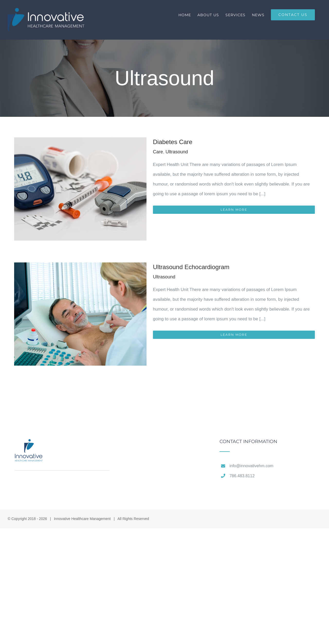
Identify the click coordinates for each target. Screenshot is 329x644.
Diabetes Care (173, 142)
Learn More (234, 210)
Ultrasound (177, 152)
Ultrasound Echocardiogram (191, 267)
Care (158, 152)
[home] (29, 444)
